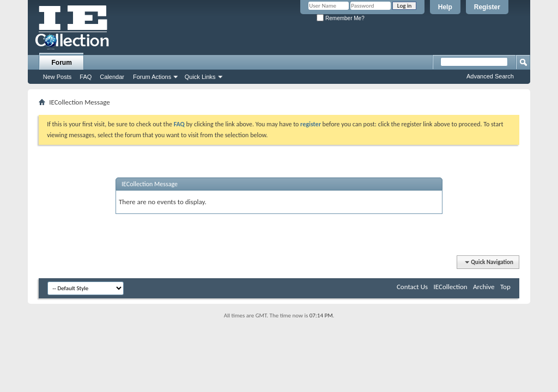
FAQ (86, 77)
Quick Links (200, 77)
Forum (62, 63)
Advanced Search (490, 76)
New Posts (57, 77)
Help (445, 7)
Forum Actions (152, 77)
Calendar (112, 77)
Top (505, 287)
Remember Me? (340, 18)
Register (487, 7)
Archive (484, 287)
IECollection (451, 287)
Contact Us (412, 287)
